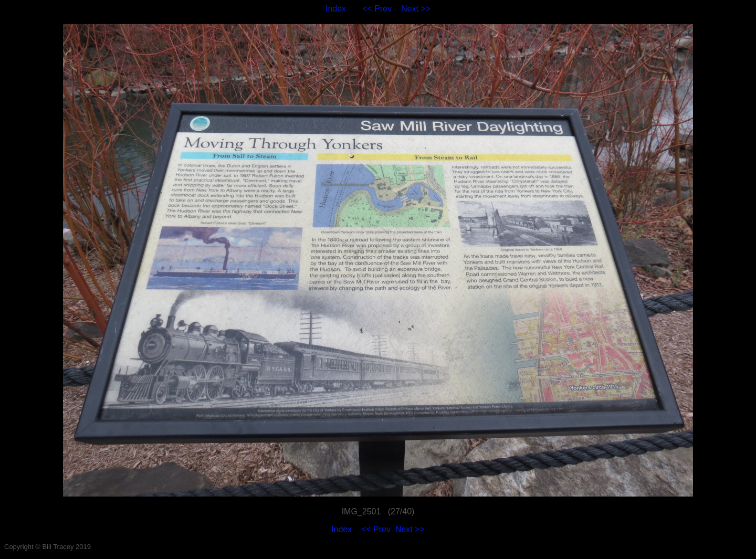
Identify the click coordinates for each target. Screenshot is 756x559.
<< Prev (377, 9)
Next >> (416, 9)
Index (336, 9)
